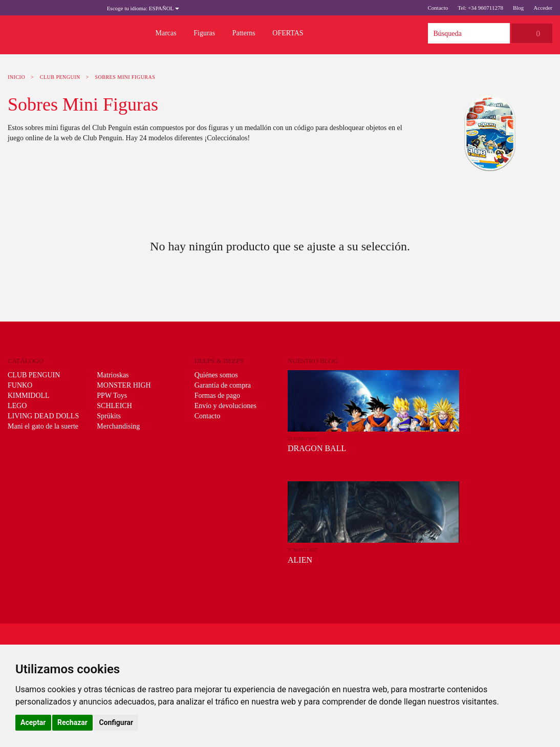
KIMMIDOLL (29, 396)
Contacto (438, 8)
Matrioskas (113, 375)
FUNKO (20, 385)
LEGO (17, 406)
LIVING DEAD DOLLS (43, 416)
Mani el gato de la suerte (43, 426)
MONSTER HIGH (124, 385)
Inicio (16, 77)
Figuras (204, 33)
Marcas (166, 33)
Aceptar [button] (33, 722)
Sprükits (109, 416)
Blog (518, 8)
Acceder (543, 8)
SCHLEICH (114, 406)
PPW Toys (112, 396)
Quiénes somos (216, 375)
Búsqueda (500, 33)
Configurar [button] (116, 722)
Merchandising (118, 426)
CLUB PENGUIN (60, 77)
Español (143, 8)
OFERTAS (288, 33)
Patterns (244, 33)
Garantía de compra (223, 385)
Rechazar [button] (72, 722)
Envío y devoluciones (225, 406)
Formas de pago (217, 396)
